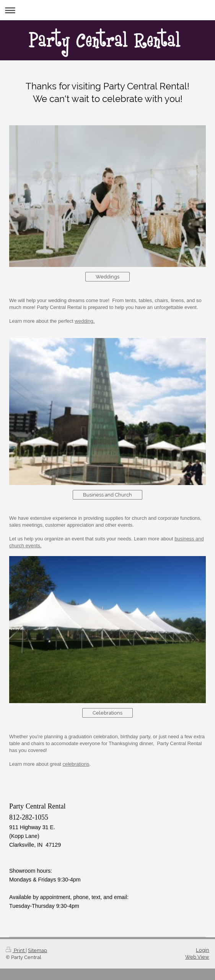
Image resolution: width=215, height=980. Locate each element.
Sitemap (37, 950)
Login (203, 950)
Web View (197, 957)
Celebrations (107, 713)
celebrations (76, 764)
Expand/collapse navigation (107, 10)
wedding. (85, 321)
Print (16, 950)
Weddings (107, 277)
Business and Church (107, 495)
